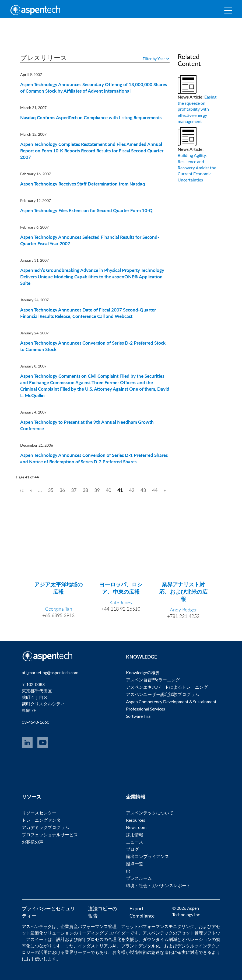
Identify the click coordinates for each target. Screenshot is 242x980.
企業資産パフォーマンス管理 (89, 926)
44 (155, 490)
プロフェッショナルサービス (50, 834)
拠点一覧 (135, 864)
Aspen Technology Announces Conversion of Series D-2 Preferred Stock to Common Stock (93, 346)
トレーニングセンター (43, 820)
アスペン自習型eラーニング (153, 680)
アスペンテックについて (150, 813)
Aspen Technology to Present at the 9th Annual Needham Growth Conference (87, 425)
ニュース (135, 842)
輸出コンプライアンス (148, 856)
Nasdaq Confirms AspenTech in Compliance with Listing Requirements (91, 118)
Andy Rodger (183, 610)
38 (85, 490)
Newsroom (136, 827)
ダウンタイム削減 (160, 939)
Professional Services (145, 709)
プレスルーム (139, 878)
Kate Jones (121, 602)
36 (62, 490)
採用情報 (135, 834)
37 (74, 490)
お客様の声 (33, 842)
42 (132, 490)
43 (143, 490)
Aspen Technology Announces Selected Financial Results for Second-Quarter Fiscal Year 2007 (90, 240)
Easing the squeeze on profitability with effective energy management (197, 109)
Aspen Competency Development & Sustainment (171, 701)
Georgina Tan (59, 609)
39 (97, 490)
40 (108, 490)
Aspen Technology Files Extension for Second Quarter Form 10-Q (86, 210)
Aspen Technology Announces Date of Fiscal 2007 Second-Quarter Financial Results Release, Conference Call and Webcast (88, 313)
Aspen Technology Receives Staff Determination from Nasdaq (83, 184)
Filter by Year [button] (156, 59)
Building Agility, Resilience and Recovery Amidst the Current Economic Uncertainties (197, 167)
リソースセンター (39, 813)
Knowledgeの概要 (143, 672)
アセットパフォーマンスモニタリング (158, 926)
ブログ (132, 849)
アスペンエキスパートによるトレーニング (167, 687)
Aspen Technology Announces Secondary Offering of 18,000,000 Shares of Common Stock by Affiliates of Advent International (94, 88)
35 (51, 490)
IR (128, 871)
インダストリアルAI (97, 946)
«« (22, 490)
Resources (136, 820)
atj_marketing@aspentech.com (50, 672)
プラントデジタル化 (141, 946)
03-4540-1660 (36, 722)
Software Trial (139, 716)
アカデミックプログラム (45, 827)
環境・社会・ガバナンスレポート (158, 885)
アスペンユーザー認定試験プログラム (163, 694)
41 (120, 490)
